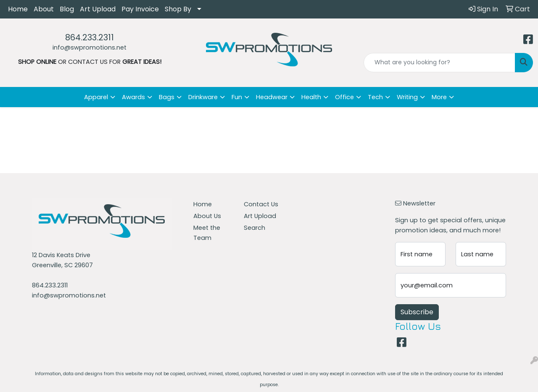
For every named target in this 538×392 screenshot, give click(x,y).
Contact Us (261, 204)
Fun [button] (237, 97)
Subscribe (417, 312)
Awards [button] (133, 97)
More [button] (439, 97)
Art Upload (98, 9)
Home (18, 9)
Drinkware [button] (203, 97)
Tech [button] (375, 97)
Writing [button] (407, 97)
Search (254, 228)
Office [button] (344, 97)
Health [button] (311, 97)
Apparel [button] (96, 97)
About (44, 9)
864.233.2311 (90, 37)
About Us (207, 216)
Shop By (178, 9)
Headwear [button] (272, 97)
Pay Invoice (140, 9)
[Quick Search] (439, 63)
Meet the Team (207, 233)
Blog (67, 9)
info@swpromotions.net (90, 47)
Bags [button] (167, 97)
